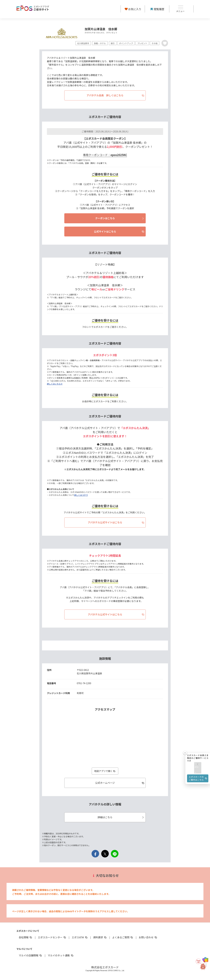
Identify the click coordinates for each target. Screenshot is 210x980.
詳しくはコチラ (81, 495)
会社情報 (26, 937)
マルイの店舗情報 (31, 955)
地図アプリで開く (105, 771)
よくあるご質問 (123, 937)
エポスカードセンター (52, 937)
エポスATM (80, 937)
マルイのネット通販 (61, 955)
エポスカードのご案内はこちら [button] (198, 778)
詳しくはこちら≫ (55, 384)
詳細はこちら (121, 817)
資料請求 (100, 937)
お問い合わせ (148, 937)
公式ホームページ (120, 783)
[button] (198, 768)
